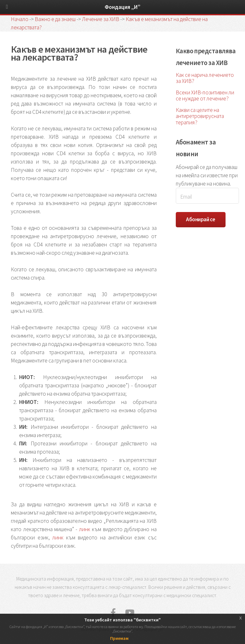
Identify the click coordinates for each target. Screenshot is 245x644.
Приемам (119, 638)
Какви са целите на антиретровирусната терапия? (200, 116)
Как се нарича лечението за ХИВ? (205, 78)
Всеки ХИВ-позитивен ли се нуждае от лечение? (205, 95)
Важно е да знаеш (55, 19)
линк (85, 529)
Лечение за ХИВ (101, 19)
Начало (20, 19)
